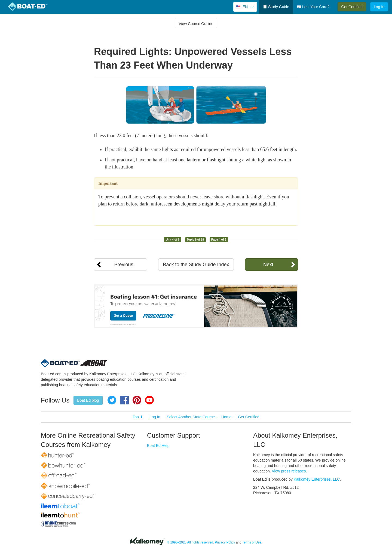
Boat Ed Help (158, 446)
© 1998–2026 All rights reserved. (190, 542)
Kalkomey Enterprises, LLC (317, 479)
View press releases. (290, 471)
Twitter (112, 400)
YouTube (149, 400)
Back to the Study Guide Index (196, 265)
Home (226, 417)
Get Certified (352, 7)
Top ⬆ (138, 417)
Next (268, 265)
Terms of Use (252, 542)
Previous (124, 265)
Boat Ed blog (88, 400)
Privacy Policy (225, 542)
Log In (379, 7)
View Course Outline (196, 24)
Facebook (124, 400)
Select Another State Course (191, 417)
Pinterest (137, 400)
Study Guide (276, 7)
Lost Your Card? (313, 7)
